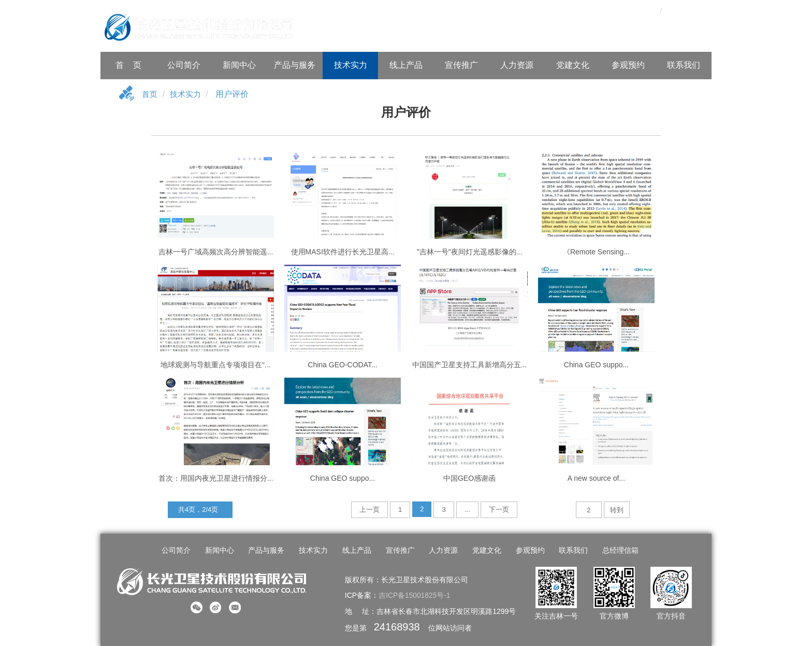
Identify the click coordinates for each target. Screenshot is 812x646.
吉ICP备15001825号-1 (415, 596)
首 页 (128, 65)
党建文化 (573, 65)
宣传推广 (461, 65)
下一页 (499, 510)
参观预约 (628, 65)
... (467, 510)
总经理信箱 (618, 551)
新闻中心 (239, 65)
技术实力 (351, 65)
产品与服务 (295, 65)
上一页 (369, 510)
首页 (150, 95)
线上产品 (406, 65)
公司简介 (184, 65)
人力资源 (517, 65)
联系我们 (684, 65)
